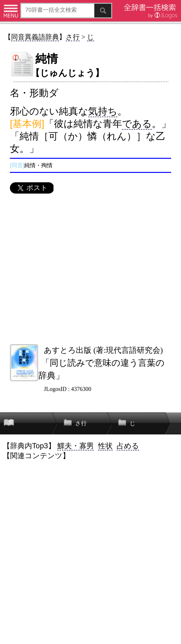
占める (128, 446)
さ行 (73, 37)
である (137, 124)
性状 (105, 446)
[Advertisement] (90, 269)
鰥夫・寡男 (76, 446)
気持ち (103, 111)
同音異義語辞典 (35, 37)
